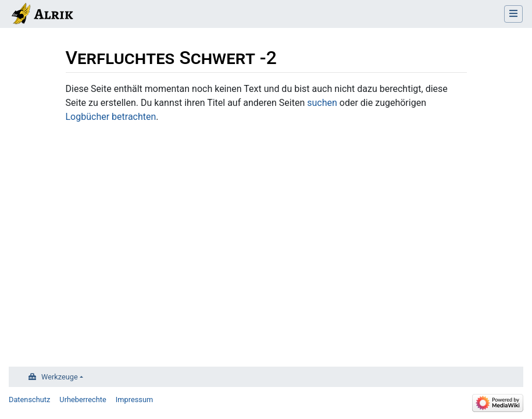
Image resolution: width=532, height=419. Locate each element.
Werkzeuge (60, 377)
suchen (322, 103)
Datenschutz (29, 400)
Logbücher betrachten (111, 117)
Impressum (134, 400)
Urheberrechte (83, 400)
